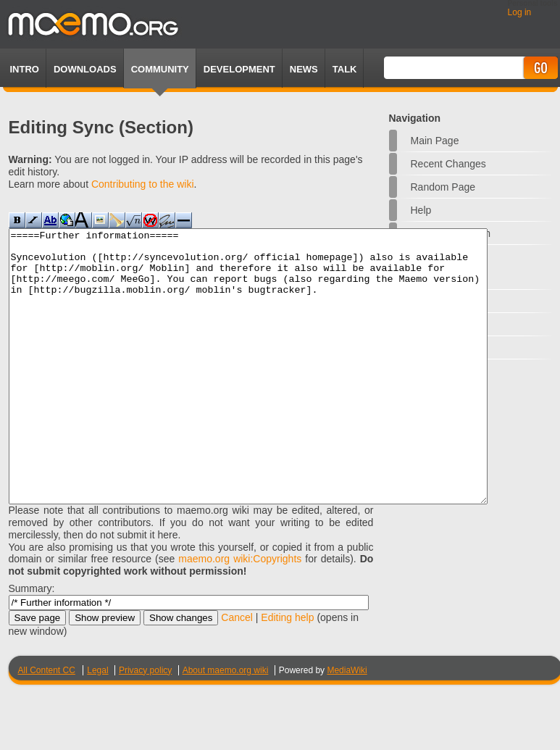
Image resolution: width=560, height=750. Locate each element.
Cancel (237, 672)
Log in (520, 12)
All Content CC (47, 725)
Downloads (85, 69)
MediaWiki (347, 725)
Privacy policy (145, 725)
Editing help (287, 672)
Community (160, 69)
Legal (97, 725)
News (304, 69)
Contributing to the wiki (143, 184)
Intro (25, 69)
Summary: (32, 643)
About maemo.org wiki (226, 725)
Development (239, 69)
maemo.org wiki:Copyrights (240, 613)
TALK (345, 69)
